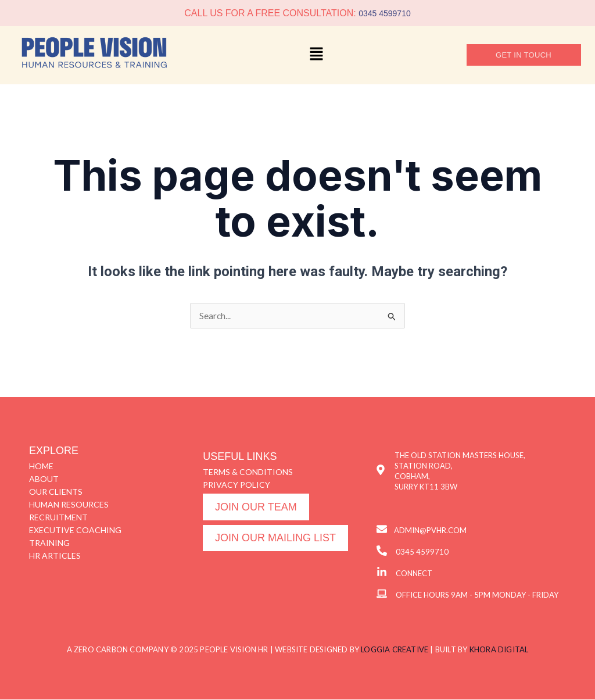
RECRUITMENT (58, 518)
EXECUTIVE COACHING (75, 531)
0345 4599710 (385, 13)
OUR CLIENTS (56, 492)
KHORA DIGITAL (499, 650)
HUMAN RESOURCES (69, 505)
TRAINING (49, 543)
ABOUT (44, 479)
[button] (317, 55)
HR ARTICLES (55, 556)
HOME (41, 467)
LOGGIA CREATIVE (395, 650)
